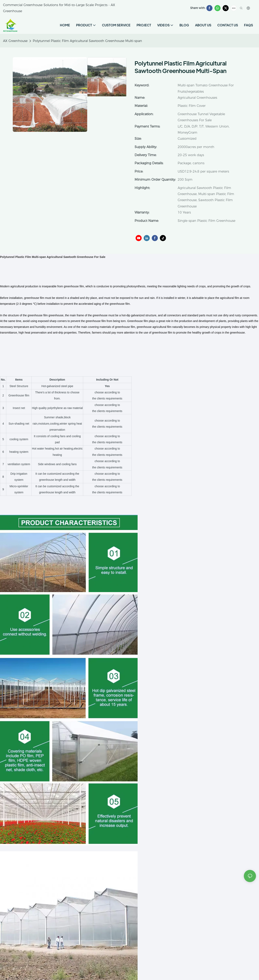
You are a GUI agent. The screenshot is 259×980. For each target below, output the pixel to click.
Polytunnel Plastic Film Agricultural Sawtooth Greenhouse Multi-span (87, 41)
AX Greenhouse (15, 41)
